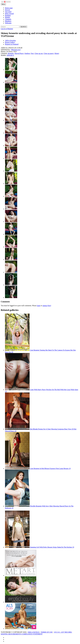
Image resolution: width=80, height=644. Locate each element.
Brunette (11, 53)
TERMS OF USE (47, 632)
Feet (32, 53)
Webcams (8, 23)
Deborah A (10, 55)
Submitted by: (6, 50)
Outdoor (27, 53)
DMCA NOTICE (34, 632)
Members (8, 21)
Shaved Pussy (19, 53)
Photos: (3, 52)
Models (7, 17)
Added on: (4, 48)
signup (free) (47, 306)
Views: (11, 52)
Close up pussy (49, 53)
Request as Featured (12, 44)
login (38, 306)
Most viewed (9, 14)
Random (8, 15)
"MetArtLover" (16, 50)
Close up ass (39, 53)
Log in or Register (7, 29)
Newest (7, 10)
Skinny (57, 53)
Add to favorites (10, 40)
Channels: (4, 53)
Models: (4, 55)
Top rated (8, 12)
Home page (9, 8)
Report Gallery (10, 42)
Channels (8, 19)
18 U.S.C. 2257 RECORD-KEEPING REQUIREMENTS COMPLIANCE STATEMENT (36, 633)
